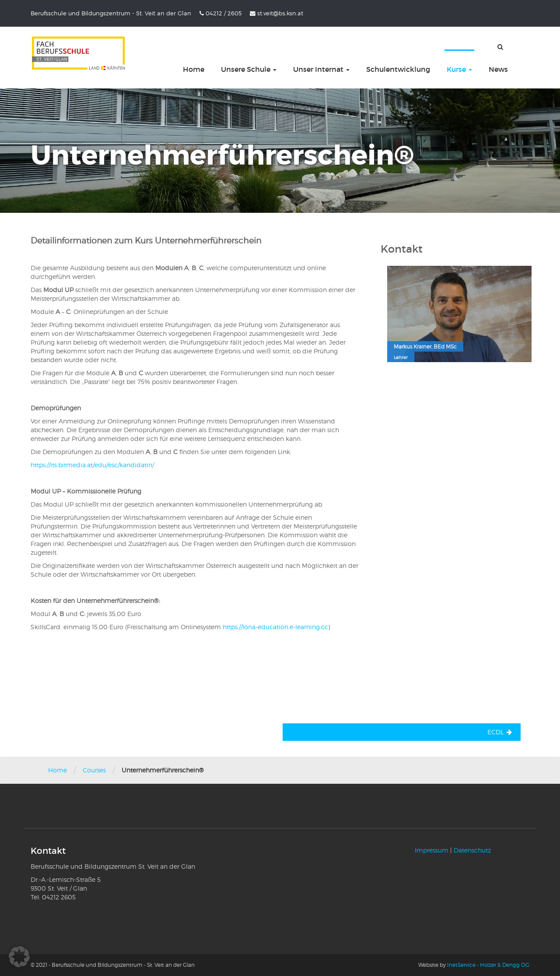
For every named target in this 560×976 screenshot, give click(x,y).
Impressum (432, 850)
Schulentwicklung (398, 69)
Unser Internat (321, 69)
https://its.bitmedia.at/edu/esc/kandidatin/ (92, 465)
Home (194, 69)
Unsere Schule (249, 69)
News (498, 69)
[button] (19, 957)
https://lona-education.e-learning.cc (275, 627)
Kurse (459, 69)
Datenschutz (472, 850)
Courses (94, 770)
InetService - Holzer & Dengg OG (488, 965)
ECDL (495, 732)
